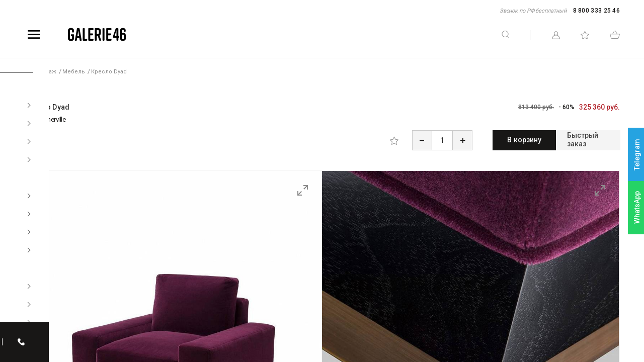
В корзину (483, 140)
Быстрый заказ (575, 140)
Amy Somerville (45, 119)
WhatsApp (637, 207)
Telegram (637, 155)
